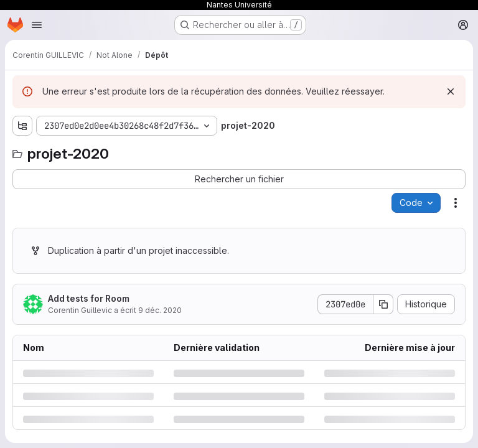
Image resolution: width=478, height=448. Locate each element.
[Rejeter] (451, 91)
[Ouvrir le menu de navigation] (37, 25)
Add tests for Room (89, 298)
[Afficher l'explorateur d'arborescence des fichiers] (22, 126)
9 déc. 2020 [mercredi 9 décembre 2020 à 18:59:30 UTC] (160, 310)
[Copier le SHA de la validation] (383, 304)
